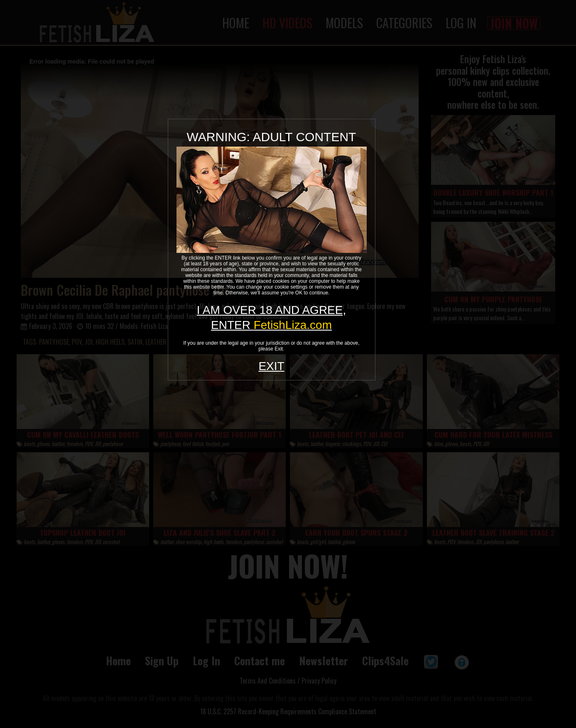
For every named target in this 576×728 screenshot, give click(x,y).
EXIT (271, 366)
